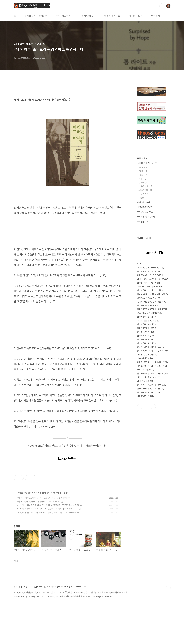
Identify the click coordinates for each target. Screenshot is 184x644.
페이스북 (140, 407)
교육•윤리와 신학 (145, 186)
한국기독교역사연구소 (146, 336)
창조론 (154, 328)
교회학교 (141, 298)
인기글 (149, 238)
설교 (155, 302)
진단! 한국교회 (63, 16)
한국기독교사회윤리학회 (147, 347)
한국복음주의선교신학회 (147, 317)
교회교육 (165, 294)
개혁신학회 (164, 351)
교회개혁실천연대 (162, 362)
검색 (162, 6)
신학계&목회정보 (145, 207)
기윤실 (155, 320)
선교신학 (156, 298)
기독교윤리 (157, 377)
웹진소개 (155, 16)
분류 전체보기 (143, 158)
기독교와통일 (155, 283)
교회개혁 (141, 268)
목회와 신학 (143, 175)
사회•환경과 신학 (145, 190)
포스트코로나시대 (156, 275)
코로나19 (141, 370)
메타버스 (158, 392)
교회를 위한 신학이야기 (36, 16)
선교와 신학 (143, 182)
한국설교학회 (142, 283)
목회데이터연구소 (144, 302)
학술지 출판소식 (112, 16)
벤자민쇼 (162, 385)
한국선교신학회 (150, 279)
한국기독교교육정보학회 (147, 309)
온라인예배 (142, 271)
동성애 (154, 332)
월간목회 (162, 302)
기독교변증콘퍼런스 (145, 362)
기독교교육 (162, 309)
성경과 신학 (143, 167)
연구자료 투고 (136, 16)
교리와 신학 (143, 171)
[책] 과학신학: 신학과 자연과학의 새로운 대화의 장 (38, 542)
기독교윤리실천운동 (145, 358)
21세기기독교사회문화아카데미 (150, 286)
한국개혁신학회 (155, 313)
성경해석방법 (155, 294)
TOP (168, 629)
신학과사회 (142, 377)
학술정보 (142, 198)
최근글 (140, 238)
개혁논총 (141, 355)
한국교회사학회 (152, 268)
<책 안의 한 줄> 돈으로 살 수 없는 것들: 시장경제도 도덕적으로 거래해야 (48, 546)
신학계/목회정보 (87, 16)
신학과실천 (159, 290)
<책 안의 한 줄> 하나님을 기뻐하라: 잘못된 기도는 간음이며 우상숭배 (46, 553)
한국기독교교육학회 (145, 392)
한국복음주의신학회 (145, 290)
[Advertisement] (67, 488)
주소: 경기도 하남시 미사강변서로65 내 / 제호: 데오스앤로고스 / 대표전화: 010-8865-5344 (50, 627)
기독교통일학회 (162, 373)
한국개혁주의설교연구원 (147, 385)
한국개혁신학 (142, 351)
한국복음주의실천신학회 (147, 324)
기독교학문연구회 (144, 320)
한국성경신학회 (161, 366)
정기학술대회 (158, 389)
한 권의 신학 (45, 533)
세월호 (149, 298)
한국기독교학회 (143, 328)
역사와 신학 (143, 179)
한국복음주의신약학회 (146, 373)
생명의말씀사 (163, 279)
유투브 (153, 407)
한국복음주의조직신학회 (147, 343)
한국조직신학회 (143, 332)
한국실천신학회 (154, 271)
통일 (149, 377)
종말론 (161, 347)
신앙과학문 (142, 396)
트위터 (146, 407)
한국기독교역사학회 (145, 339)
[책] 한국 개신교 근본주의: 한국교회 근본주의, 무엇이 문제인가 (44, 539)
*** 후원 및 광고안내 (146, 217)
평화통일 (149, 381)
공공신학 (141, 381)
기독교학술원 (142, 275)
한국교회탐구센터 (144, 389)
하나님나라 (154, 351)
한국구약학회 (142, 294)
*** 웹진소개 (143, 222)
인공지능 (151, 396)
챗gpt (145, 313)
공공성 (140, 279)
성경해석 (150, 370)
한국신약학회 (151, 355)
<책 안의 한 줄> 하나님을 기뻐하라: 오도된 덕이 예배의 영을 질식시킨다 (47, 549)
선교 (139, 313)
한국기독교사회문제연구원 (148, 305)
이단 (162, 268)
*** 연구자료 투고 (145, 212)
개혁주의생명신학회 (145, 366)
